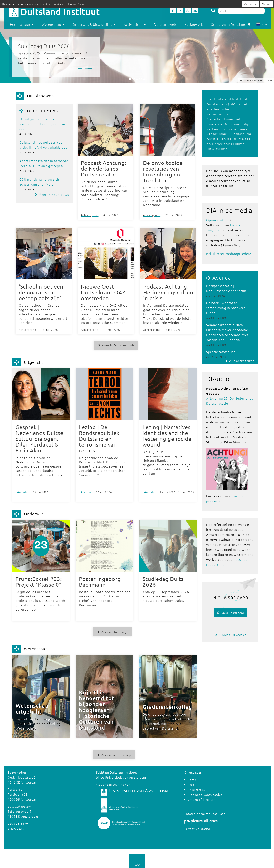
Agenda (222, 278)
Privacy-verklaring (198, 827)
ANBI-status (196, 788)
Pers (191, 783)
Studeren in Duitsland (231, 24)
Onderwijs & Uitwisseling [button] (94, 24)
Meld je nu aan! (230, 613)
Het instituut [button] (22, 24)
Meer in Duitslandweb (115, 345)
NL (262, 24)
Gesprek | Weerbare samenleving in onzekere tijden (226, 308)
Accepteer (250, 4)
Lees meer (85, 68)
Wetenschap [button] (53, 24)
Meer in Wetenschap (113, 754)
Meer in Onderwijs (112, 631)
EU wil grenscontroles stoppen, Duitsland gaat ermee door (44, 124)
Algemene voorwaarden (205, 793)
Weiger (266, 4)
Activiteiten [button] (135, 24)
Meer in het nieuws (52, 194)
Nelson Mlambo (156, 460)
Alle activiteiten (240, 361)
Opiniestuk (215, 220)
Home (192, 778)
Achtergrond (90, 215)
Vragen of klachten (202, 798)
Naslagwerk (194, 24)
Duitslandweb (165, 24)
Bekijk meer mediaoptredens (229, 254)
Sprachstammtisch (221, 352)
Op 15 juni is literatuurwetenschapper (164, 453)
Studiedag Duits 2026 (44, 46)
